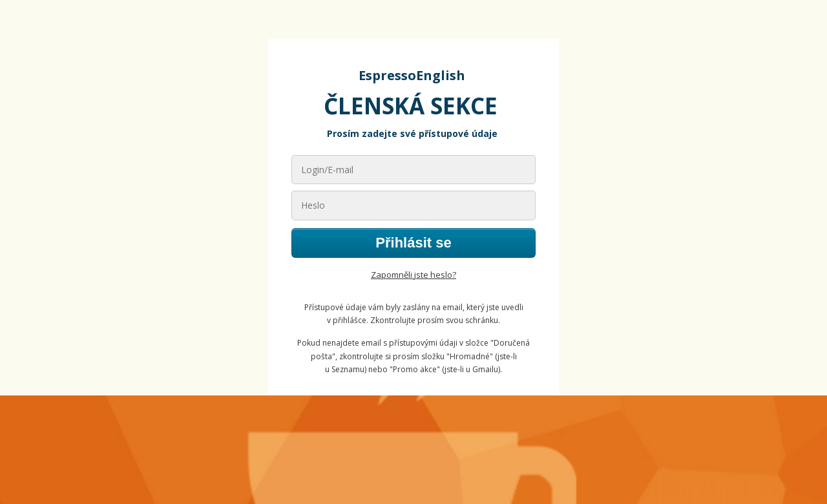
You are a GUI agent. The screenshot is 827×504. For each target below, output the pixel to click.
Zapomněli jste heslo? (413, 275)
